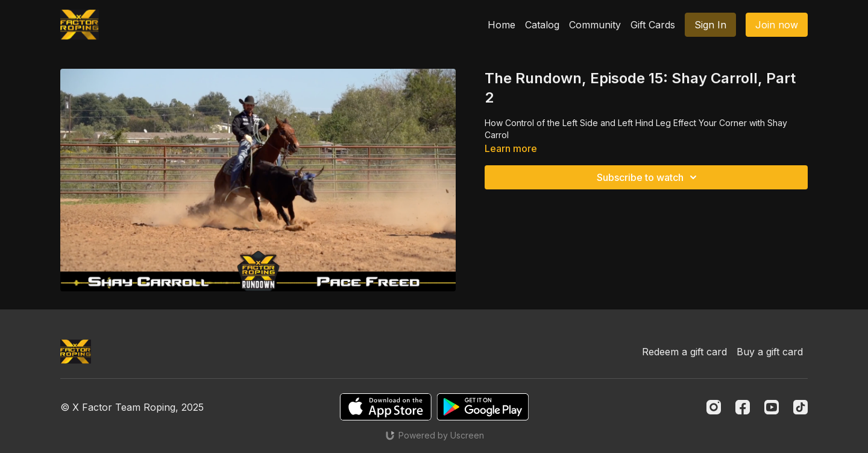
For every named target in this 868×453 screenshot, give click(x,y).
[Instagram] (714, 407)
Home (502, 25)
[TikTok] (800, 407)
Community (595, 25)
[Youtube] (772, 407)
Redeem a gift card (684, 352)
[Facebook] (743, 407)
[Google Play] (483, 407)
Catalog (542, 25)
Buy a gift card (770, 352)
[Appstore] (385, 407)
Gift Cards (653, 25)
